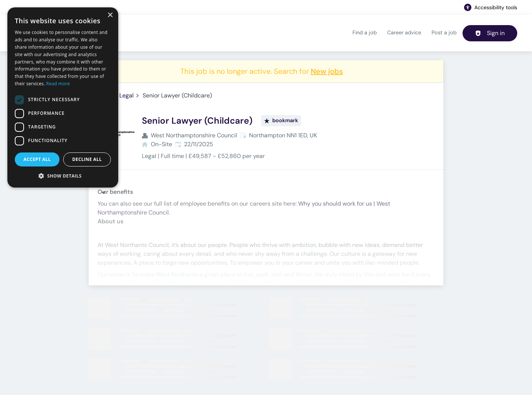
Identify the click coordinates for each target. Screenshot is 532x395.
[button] (63, 176)
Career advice (404, 32)
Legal (127, 95)
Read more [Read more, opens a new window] (58, 84)
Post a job (444, 32)
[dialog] (63, 97)
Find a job (365, 32)
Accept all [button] (37, 159)
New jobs (327, 71)
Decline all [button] (87, 159)
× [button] (110, 15)
